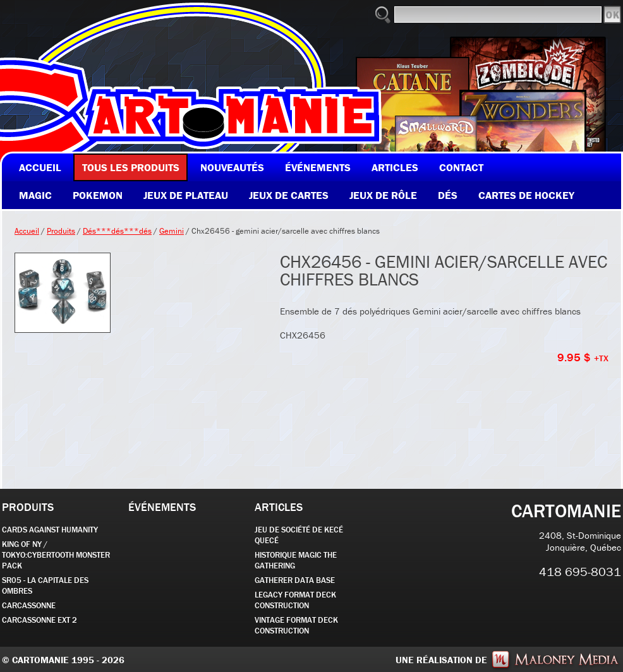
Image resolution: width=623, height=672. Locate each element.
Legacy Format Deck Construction (295, 600)
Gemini (172, 231)
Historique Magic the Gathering (296, 560)
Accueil (27, 231)
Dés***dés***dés (117, 231)
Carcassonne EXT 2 (39, 620)
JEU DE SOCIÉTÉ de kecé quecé (299, 535)
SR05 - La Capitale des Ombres (45, 585)
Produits (61, 231)
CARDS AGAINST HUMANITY (50, 530)
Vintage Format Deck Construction (296, 625)
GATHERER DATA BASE (295, 580)
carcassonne (29, 605)
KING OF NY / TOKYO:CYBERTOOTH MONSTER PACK (56, 555)
